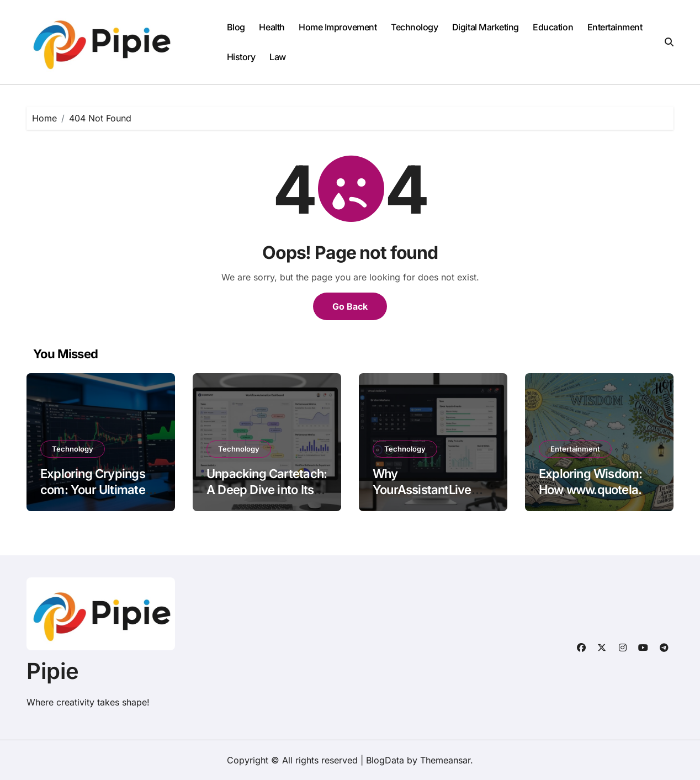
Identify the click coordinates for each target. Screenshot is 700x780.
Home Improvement (338, 27)
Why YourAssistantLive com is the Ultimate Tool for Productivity (428, 497)
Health (272, 27)
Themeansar (445, 760)
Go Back (350, 306)
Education (553, 27)
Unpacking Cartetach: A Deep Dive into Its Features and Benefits (267, 489)
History (241, 57)
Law (278, 57)
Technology (414, 27)
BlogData (385, 760)
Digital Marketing (486, 27)
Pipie (53, 671)
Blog (236, 27)
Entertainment (615, 27)
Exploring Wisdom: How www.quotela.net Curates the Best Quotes (599, 497)
